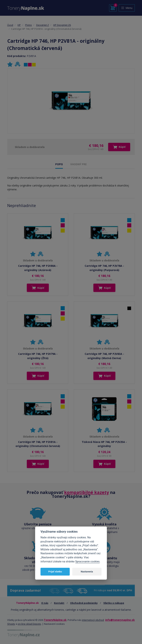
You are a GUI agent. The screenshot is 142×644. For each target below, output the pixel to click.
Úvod (10, 25)
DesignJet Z (43, 25)
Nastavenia (87, 572)
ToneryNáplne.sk (55, 620)
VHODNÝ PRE (78, 164)
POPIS (59, 164)
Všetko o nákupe (114, 603)
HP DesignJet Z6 (62, 25)
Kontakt (59, 603)
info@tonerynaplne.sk (120, 620)
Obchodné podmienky (84, 603)
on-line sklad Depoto (29, 624)
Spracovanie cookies (87, 562)
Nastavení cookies (54, 624)
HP (19, 25)
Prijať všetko (55, 572)
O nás (45, 603)
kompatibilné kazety (87, 492)
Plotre (28, 25)
